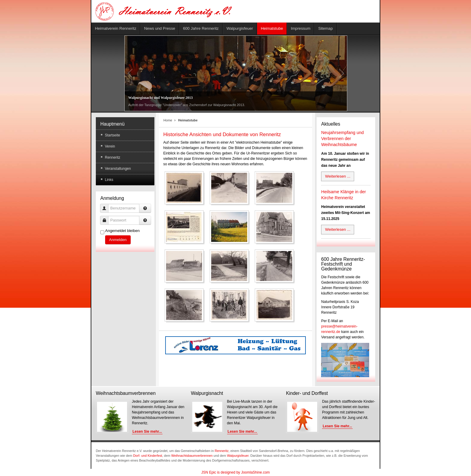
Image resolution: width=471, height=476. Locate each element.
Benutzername (106, 205)
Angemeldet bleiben (122, 231)
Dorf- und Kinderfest (148, 456)
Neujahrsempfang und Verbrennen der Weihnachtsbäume (342, 139)
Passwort (106, 217)
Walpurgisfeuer (238, 456)
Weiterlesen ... (338, 176)
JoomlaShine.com (255, 472)
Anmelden (118, 240)
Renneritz (222, 451)
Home (168, 120)
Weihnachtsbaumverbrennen (192, 456)
